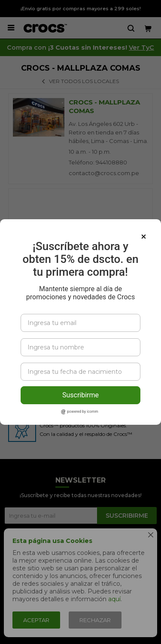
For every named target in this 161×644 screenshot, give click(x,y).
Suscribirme (80, 395)
